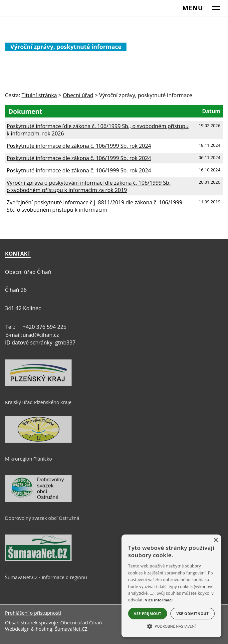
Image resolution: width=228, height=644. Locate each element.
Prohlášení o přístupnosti (33, 613)
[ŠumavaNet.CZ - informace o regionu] (38, 559)
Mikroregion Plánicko (28, 459)
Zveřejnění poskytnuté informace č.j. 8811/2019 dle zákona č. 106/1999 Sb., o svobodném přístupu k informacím (95, 206)
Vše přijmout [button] (147, 614)
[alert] (171, 586)
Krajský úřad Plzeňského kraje (38, 402)
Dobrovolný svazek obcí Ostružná (42, 518)
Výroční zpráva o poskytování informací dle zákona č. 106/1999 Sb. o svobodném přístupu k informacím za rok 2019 (89, 186)
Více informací (159, 600)
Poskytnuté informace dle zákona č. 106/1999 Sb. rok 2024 (79, 146)
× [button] (216, 540)
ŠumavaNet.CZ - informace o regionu (46, 577)
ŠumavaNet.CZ (71, 629)
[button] (171, 626)
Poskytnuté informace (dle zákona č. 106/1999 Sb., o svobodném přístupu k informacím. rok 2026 (98, 130)
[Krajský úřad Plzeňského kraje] (38, 384)
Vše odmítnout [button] (193, 614)
